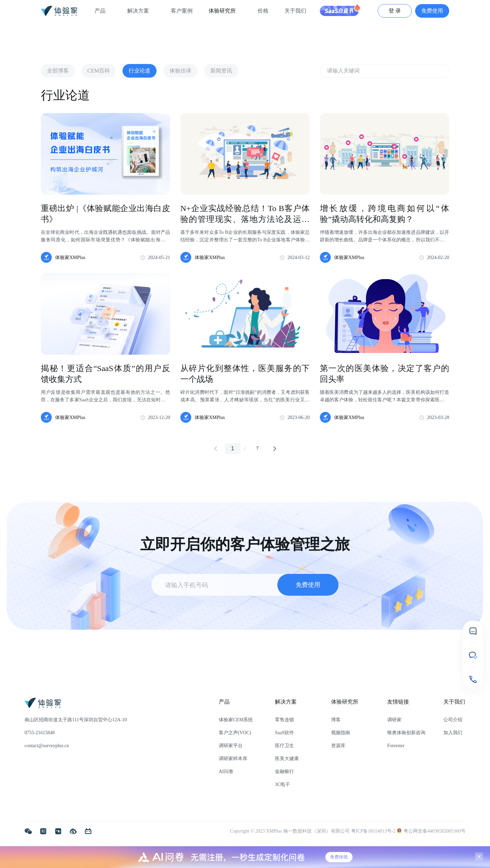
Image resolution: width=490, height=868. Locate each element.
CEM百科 (99, 71)
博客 (336, 720)
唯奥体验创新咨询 (406, 733)
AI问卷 (226, 771)
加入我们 (453, 733)
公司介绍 (453, 720)
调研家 (394, 720)
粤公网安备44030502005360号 (431, 831)
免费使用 (432, 11)
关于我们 (298, 11)
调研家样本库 (233, 759)
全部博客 (58, 71)
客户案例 (182, 11)
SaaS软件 (284, 733)
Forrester (396, 746)
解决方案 (141, 11)
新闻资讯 (221, 71)
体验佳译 (180, 71)
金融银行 (284, 771)
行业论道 (140, 71)
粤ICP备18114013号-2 (374, 831)
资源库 (338, 746)
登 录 (395, 11)
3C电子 (282, 784)
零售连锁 (284, 720)
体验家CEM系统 (236, 720)
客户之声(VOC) (235, 733)
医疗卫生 (284, 746)
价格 (263, 11)
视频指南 (341, 733)
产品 (103, 11)
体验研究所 (225, 11)
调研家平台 (231, 746)
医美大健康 (287, 759)
